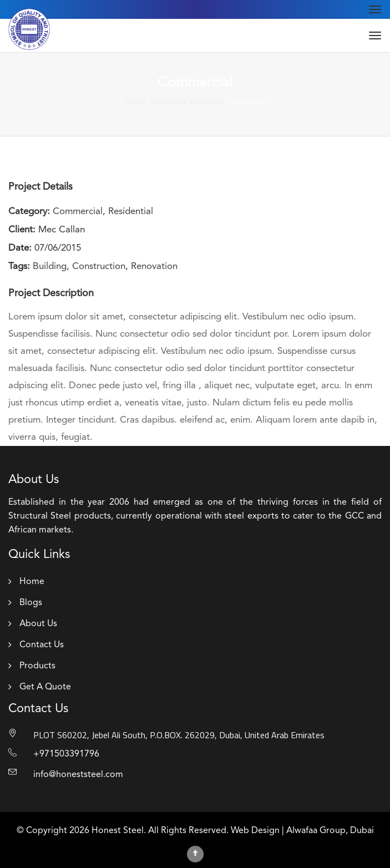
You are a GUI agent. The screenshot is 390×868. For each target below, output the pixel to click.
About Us (38, 624)
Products (37, 666)
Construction (99, 267)
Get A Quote (45, 687)
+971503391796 (66, 754)
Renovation (154, 267)
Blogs (31, 603)
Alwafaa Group (316, 831)
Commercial (78, 212)
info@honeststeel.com (78, 775)
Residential (131, 212)
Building (50, 267)
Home (32, 582)
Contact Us (42, 645)
